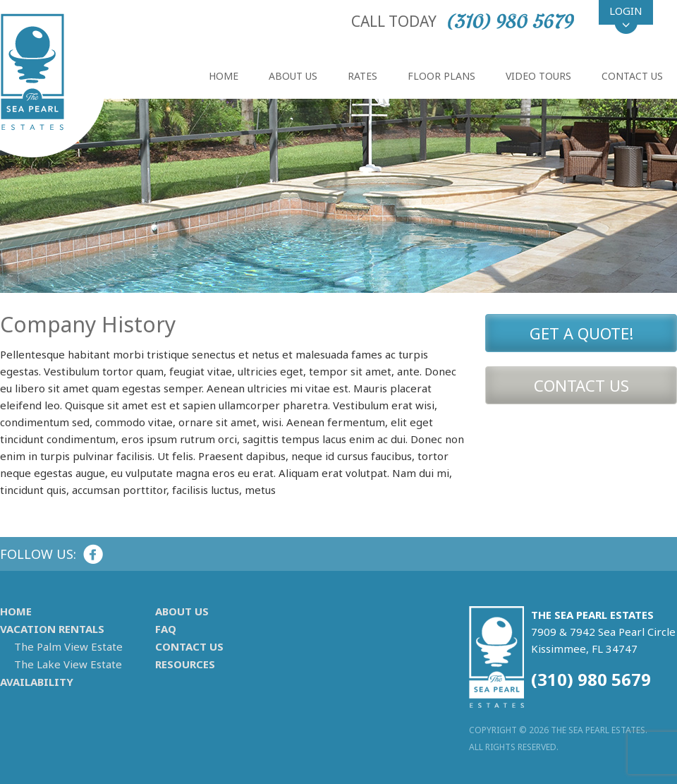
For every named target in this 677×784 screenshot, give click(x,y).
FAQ (166, 629)
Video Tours (538, 76)
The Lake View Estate (68, 664)
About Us (293, 76)
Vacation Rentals (52, 629)
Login (626, 11)
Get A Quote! (581, 333)
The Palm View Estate (68, 647)
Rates (362, 76)
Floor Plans (441, 76)
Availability (37, 682)
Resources (185, 664)
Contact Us (632, 76)
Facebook (93, 554)
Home (224, 76)
